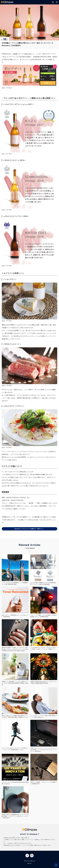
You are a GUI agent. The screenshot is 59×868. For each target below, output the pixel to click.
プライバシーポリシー (29, 861)
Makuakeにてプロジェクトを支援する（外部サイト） (29, 529)
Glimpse (7, 2)
